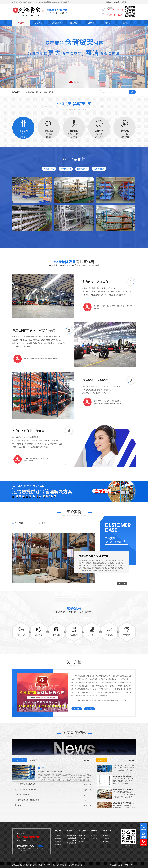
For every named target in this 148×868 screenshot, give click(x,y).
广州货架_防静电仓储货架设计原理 (27, 800)
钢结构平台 (31, 92)
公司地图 (106, 841)
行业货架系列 (66, 169)
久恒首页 (21, 23)
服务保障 (108, 23)
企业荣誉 (58, 841)
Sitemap (132, 2)
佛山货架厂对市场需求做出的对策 (26, 789)
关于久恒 (73, 23)
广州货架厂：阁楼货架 (23, 795)
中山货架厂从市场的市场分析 (25, 784)
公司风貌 (58, 839)
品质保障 (94, 839)
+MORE (132, 761)
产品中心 (39, 23)
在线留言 (117, 2)
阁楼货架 (24, 92)
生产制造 (19, 523)
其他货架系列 (99, 169)
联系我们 (126, 23)
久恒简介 (18, 805)
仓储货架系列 (49, 169)
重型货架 (38, 92)
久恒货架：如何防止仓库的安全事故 (50, 772)
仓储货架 (45, 92)
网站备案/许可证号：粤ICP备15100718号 (123, 865)
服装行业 (45, 523)
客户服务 (94, 836)
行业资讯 (34, 760)
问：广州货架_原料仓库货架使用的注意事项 (124, 804)
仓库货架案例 (56, 23)
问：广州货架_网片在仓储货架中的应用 (124, 791)
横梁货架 (51, 92)
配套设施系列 (82, 169)
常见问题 (82, 841)
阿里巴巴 (109, 2)
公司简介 (58, 836)
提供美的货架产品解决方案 (93, 556)
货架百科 (82, 839)
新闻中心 (91, 23)
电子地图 (124, 2)
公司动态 (20, 760)
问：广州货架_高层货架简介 (122, 778)
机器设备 (58, 844)
